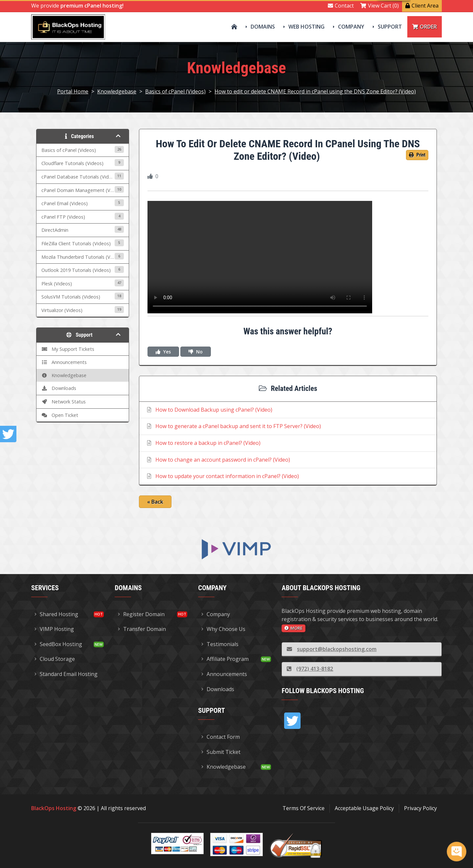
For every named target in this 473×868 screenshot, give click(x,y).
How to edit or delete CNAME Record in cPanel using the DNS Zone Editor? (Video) (315, 91)
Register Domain (141, 614)
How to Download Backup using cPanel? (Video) (209, 410)
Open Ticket (60, 415)
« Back (155, 502)
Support (390, 27)
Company (351, 27)
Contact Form (221, 737)
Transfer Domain (142, 629)
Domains (263, 27)
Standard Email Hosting (66, 674)
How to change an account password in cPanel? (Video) (218, 460)
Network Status (64, 402)
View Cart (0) (380, 6)
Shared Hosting (56, 614)
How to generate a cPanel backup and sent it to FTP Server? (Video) (233, 426)
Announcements (64, 362)
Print (417, 155)
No (196, 352)
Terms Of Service (304, 808)
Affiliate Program (225, 659)
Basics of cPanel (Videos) (175, 91)
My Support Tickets (68, 349)
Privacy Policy (420, 808)
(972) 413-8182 (310, 669)
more (293, 628)
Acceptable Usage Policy (364, 808)
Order (425, 27)
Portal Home (73, 91)
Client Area (422, 6)
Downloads (59, 388)
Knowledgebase (117, 91)
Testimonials (220, 644)
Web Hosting (306, 27)
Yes (163, 352)
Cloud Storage (55, 659)
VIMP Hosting (54, 629)
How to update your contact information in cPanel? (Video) (222, 476)
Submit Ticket (221, 752)
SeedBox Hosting (58, 644)
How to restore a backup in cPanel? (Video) (203, 443)
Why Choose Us (223, 629)
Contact (341, 6)
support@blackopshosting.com (332, 649)
